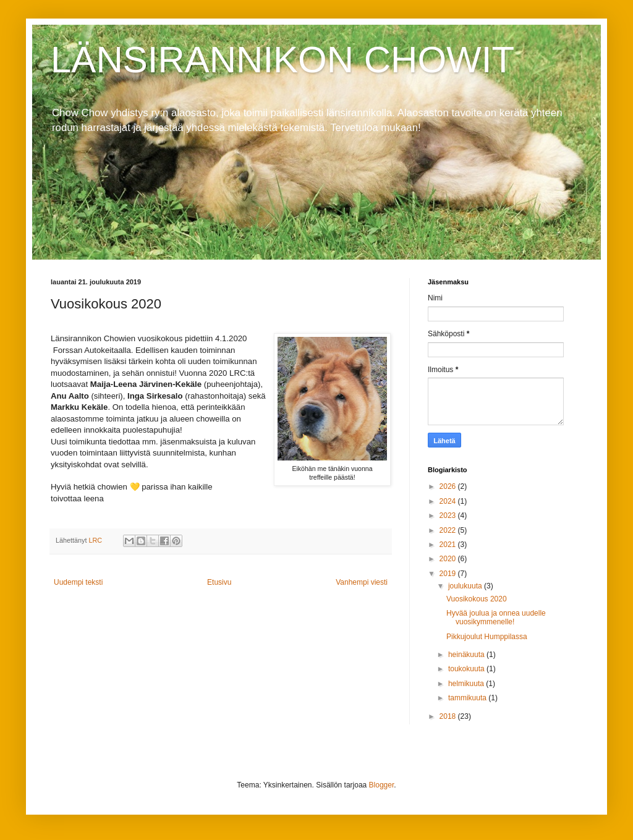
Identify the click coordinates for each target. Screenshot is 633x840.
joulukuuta (466, 586)
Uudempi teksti (78, 582)
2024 (449, 501)
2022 (449, 530)
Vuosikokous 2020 (477, 599)
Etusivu (219, 582)
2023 (449, 515)
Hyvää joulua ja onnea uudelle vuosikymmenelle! (496, 617)
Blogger (382, 785)
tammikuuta (468, 698)
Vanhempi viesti (362, 582)
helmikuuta (467, 684)
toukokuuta (467, 669)
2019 (449, 574)
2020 (449, 559)
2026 (449, 486)
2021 (449, 545)
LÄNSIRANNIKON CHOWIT (283, 60)
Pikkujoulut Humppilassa (487, 637)
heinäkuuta (467, 655)
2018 (449, 716)
